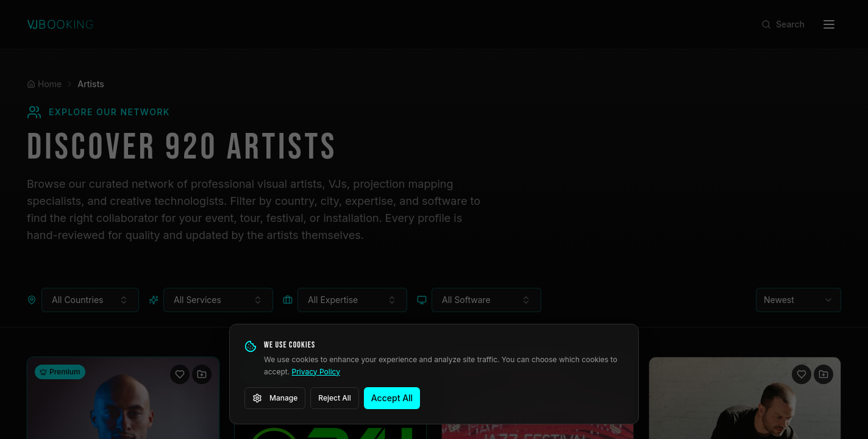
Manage (275, 398)
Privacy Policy (316, 372)
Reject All (335, 398)
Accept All (392, 398)
